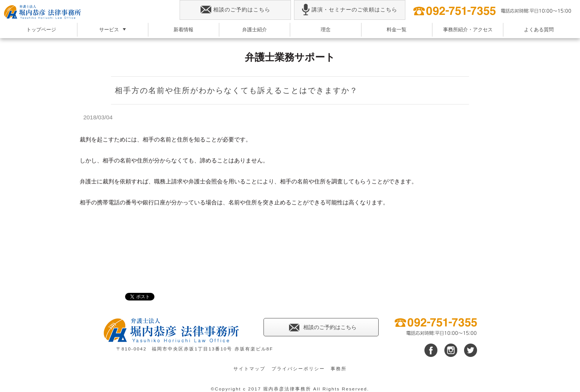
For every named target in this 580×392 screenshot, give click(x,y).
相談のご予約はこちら (235, 10)
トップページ (41, 30)
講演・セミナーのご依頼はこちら (349, 10)
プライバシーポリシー (298, 369)
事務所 (339, 369)
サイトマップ (249, 369)
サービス (109, 30)
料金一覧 (397, 30)
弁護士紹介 (255, 30)
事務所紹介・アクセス (468, 30)
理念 (326, 30)
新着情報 (183, 30)
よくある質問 (539, 30)
